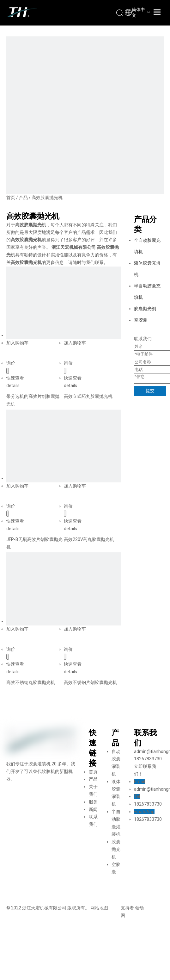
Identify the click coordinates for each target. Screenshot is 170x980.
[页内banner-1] (85, 115)
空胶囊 (141, 320)
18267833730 (148, 804)
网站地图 (99, 908)
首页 (93, 772)
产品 (93, 779)
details (13, 386)
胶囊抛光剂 (145, 309)
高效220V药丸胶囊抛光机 (89, 539)
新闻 (93, 809)
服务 (93, 802)
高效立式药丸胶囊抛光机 (88, 396)
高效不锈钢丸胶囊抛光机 (31, 682)
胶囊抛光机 (116, 849)
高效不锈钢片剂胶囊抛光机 (90, 682)
